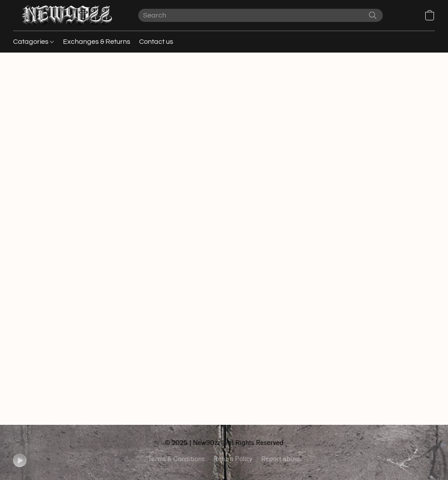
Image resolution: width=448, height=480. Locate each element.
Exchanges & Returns (97, 42)
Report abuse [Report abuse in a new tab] (281, 459)
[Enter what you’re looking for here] (261, 15)
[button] (67, 15)
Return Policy (233, 459)
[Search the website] (373, 15)
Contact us (156, 42)
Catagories (33, 42)
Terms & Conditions (176, 459)
